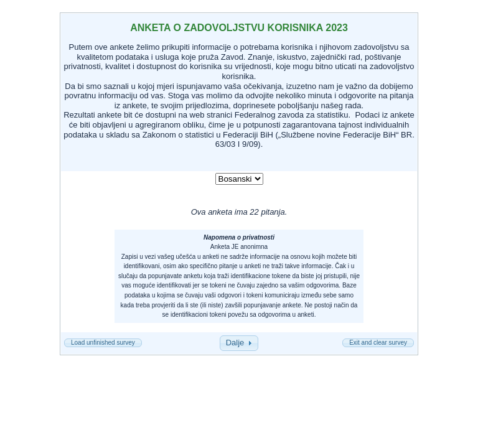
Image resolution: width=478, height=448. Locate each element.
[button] (103, 343)
